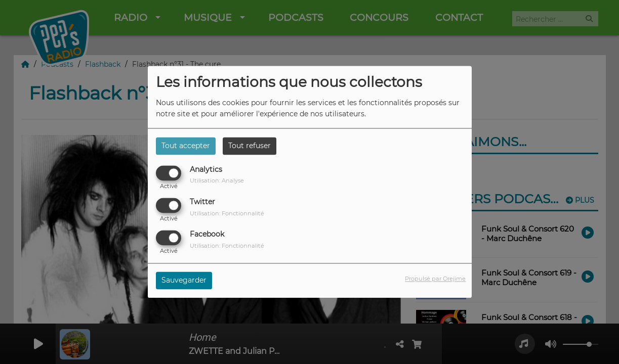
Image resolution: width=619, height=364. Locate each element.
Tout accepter (186, 146)
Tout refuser (250, 146)
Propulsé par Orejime (435, 279)
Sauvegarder (184, 281)
